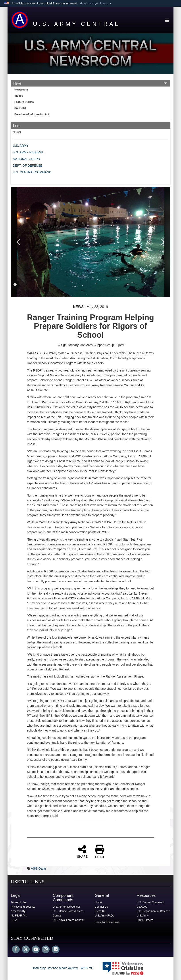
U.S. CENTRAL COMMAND (32, 172)
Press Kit (20, 108)
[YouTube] (36, 950)
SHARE (82, 851)
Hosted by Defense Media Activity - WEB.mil (62, 968)
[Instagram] (46, 950)
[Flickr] (56, 950)
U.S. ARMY (21, 146)
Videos (19, 96)
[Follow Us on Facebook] (16, 950)
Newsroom (21, 90)
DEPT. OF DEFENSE (28, 166)
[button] (96, 4)
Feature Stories (24, 102)
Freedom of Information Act (32, 114)
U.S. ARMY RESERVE (28, 152)
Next (162, 242)
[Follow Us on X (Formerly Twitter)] (26, 950)
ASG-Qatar (39, 868)
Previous (19, 242)
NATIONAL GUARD (26, 159)
